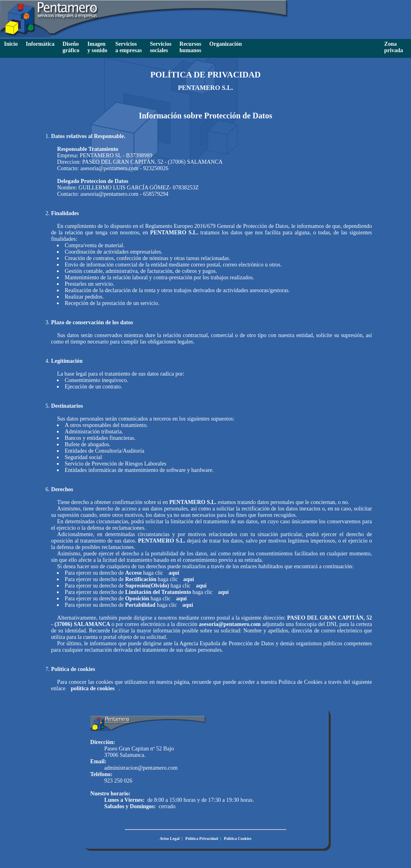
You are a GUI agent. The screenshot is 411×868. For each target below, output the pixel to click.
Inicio (11, 44)
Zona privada (394, 47)
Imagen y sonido (97, 47)
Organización (226, 44)
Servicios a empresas (128, 47)
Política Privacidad (202, 839)
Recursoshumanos (190, 47)
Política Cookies (238, 839)
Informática (40, 44)
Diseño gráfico (71, 47)
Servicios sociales (161, 47)
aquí (174, 573)
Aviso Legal (170, 839)
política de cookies (93, 688)
